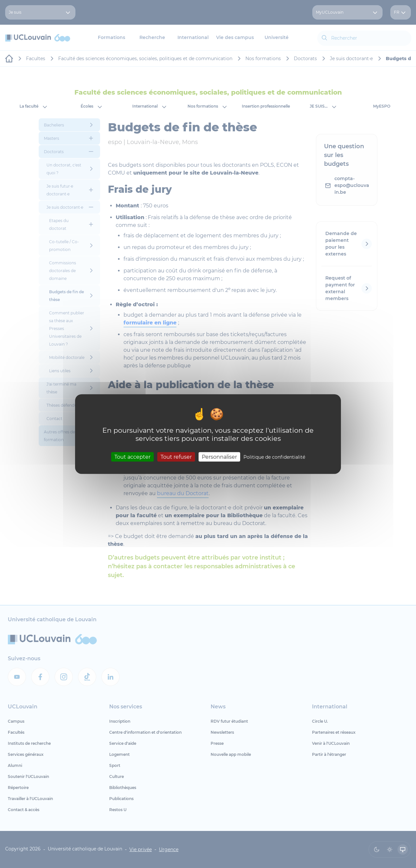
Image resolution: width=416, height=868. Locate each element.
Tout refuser (176, 457)
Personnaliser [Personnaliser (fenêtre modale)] (219, 457)
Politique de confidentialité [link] (274, 457)
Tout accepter (132, 457)
